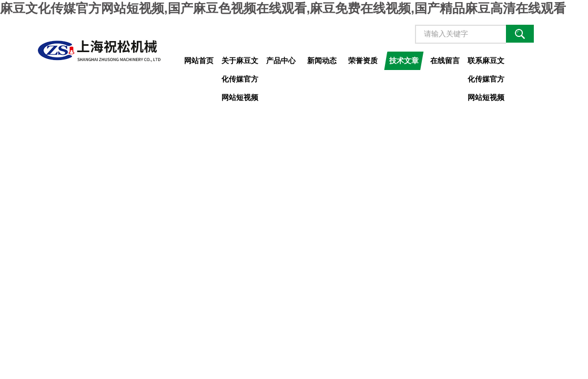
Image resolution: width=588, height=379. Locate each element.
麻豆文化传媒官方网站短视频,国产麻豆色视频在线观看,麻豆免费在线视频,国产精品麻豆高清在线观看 (283, 8)
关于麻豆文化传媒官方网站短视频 (240, 63)
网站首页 (199, 61)
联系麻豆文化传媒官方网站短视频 (486, 63)
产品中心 (281, 61)
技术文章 (404, 61)
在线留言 (445, 61)
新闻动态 (322, 61)
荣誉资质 (363, 61)
